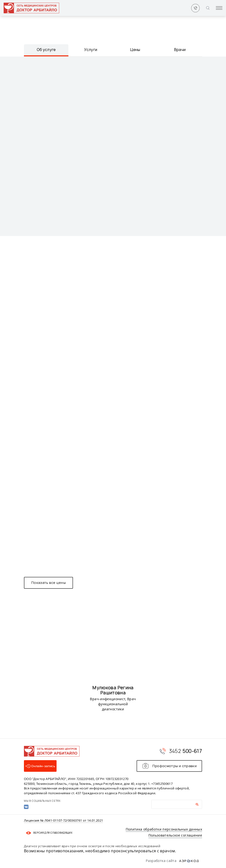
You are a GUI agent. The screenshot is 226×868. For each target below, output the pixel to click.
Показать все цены (48, 583)
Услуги (91, 50)
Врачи (180, 50)
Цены (135, 50)
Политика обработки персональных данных (164, 829)
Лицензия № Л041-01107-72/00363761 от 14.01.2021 (63, 821)
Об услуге (46, 50)
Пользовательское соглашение (175, 835)
